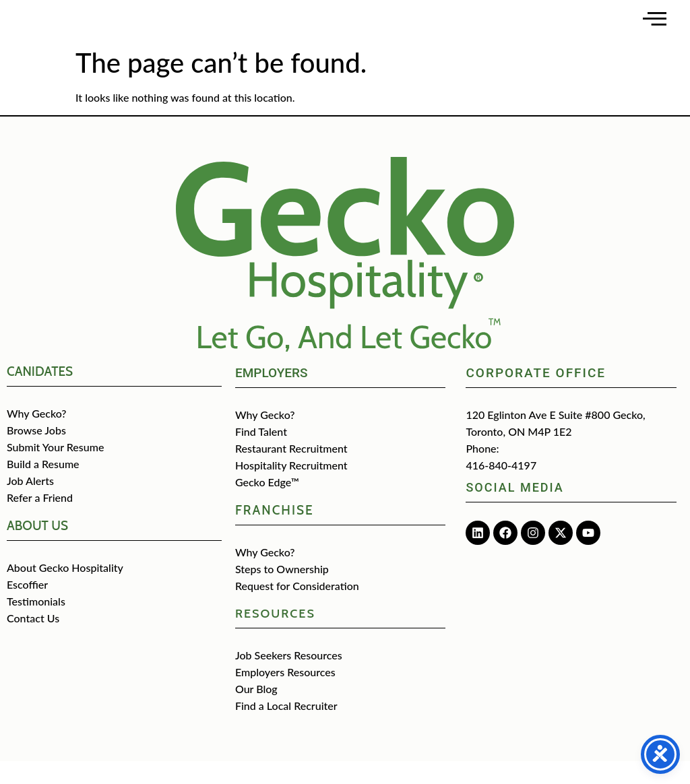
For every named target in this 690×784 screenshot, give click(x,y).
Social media (514, 510)
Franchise (275, 533)
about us (37, 549)
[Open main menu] (655, 30)
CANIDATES (40, 394)
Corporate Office (536, 396)
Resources (275, 636)
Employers (272, 396)
